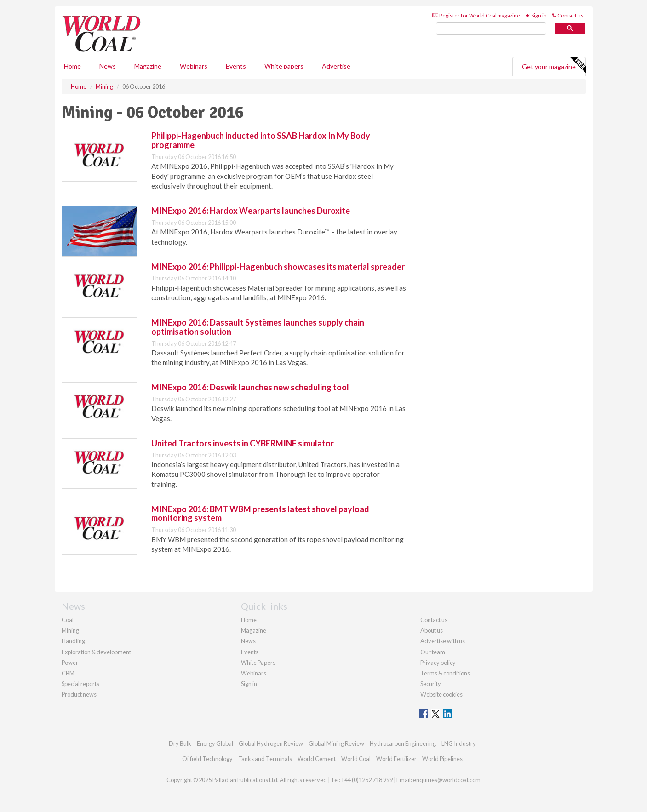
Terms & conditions (445, 673)
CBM (68, 673)
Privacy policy (438, 663)
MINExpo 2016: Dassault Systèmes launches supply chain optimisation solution (258, 327)
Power (70, 663)
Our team (433, 652)
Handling (73, 641)
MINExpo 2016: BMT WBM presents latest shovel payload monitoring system (260, 514)
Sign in (536, 15)
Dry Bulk (180, 743)
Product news (79, 694)
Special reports (80, 684)
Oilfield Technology (207, 759)
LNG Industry (459, 743)
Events (236, 66)
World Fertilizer (396, 759)
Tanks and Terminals (265, 759)
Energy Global (215, 743)
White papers (284, 66)
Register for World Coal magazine (476, 15)
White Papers (258, 663)
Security (431, 684)
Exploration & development (96, 652)
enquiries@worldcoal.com (447, 780)
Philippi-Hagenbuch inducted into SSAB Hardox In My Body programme (261, 140)
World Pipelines (442, 759)
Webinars (194, 66)
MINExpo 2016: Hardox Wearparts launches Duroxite (251, 211)
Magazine (148, 66)
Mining (70, 630)
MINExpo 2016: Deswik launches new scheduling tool (250, 387)
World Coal (356, 759)
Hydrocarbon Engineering (403, 743)
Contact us (568, 15)
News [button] (108, 66)
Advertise (336, 66)
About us (432, 630)
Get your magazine (554, 65)
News (248, 641)
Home (72, 66)
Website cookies (441, 694)
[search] (491, 29)
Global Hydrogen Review (271, 743)
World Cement (317, 759)
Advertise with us (443, 641)
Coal (68, 620)
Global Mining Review (336, 743)
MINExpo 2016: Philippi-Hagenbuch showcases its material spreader (278, 267)
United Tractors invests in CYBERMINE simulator (243, 443)
